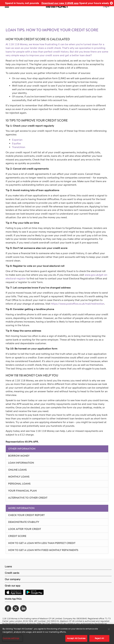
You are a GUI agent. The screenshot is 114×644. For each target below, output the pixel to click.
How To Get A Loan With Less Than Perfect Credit (42, 543)
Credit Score (17, 536)
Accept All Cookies (76, 638)
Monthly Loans (19, 477)
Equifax (16, 143)
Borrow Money (19, 456)
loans (9, 52)
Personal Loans (19, 484)
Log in (106, 6)
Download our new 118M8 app (60, 3)
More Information (21, 508)
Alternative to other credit (28, 498)
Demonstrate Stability (24, 522)
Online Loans (17, 470)
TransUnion (19, 147)
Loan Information (21, 463)
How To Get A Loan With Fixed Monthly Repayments (43, 550)
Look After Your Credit (25, 529)
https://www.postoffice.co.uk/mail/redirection (78, 304)
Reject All (99, 638)
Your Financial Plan (22, 491)
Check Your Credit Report (26, 515)
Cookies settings (11, 638)
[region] (57, 634)
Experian (17, 140)
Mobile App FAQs (13, 599)
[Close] (109, 629)
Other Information (22, 449)
